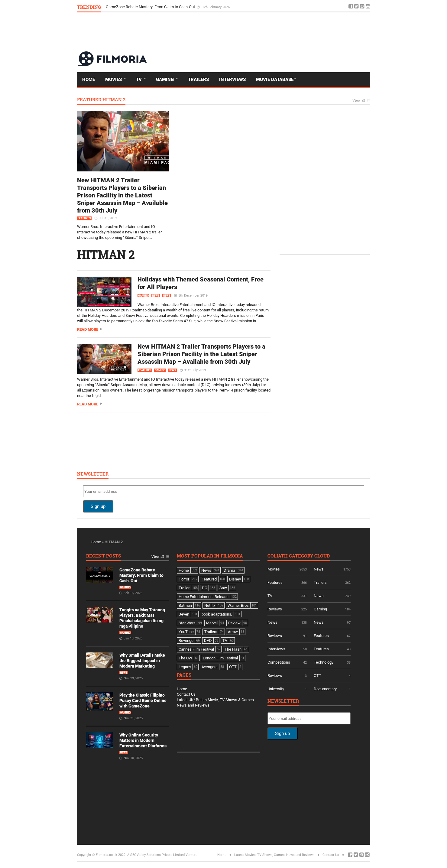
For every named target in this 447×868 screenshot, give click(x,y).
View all (359, 101)
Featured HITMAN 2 (101, 100)
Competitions (279, 662)
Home (89, 80)
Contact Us (186, 694)
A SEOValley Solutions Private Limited (156, 855)
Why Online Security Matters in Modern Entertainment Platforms (143, 740)
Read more (88, 329)
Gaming (165, 80)
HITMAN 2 (106, 254)
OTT (317, 676)
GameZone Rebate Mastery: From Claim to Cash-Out (151, 7)
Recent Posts (104, 556)
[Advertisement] (260, 31)
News (156, 296)
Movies (114, 80)
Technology (324, 662)
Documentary (325, 689)
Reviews (275, 609)
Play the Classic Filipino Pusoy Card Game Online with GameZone (143, 701)
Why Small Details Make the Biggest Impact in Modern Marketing (142, 661)
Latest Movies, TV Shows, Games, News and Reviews (274, 855)
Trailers (198, 80)
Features (84, 218)
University (276, 689)
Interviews (232, 80)
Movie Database (275, 80)
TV (139, 80)
